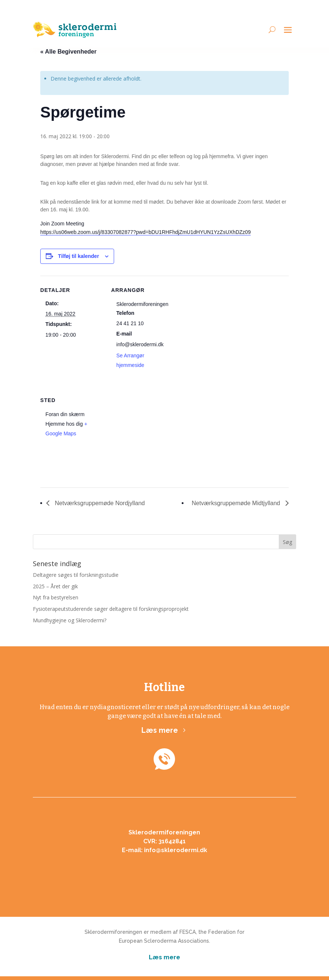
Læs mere (160, 730)
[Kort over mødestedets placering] (150, 437)
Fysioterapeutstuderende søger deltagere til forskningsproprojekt (111, 609)
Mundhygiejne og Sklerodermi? (70, 620)
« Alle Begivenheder (68, 52)
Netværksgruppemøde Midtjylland (237, 503)
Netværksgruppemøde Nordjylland (99, 503)
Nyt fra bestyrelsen (56, 597)
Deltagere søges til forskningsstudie (76, 575)
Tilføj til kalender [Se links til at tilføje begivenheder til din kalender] (78, 256)
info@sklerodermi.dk (176, 850)
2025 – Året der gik (55, 586)
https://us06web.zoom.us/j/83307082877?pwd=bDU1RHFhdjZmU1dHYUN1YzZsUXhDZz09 (145, 232)
